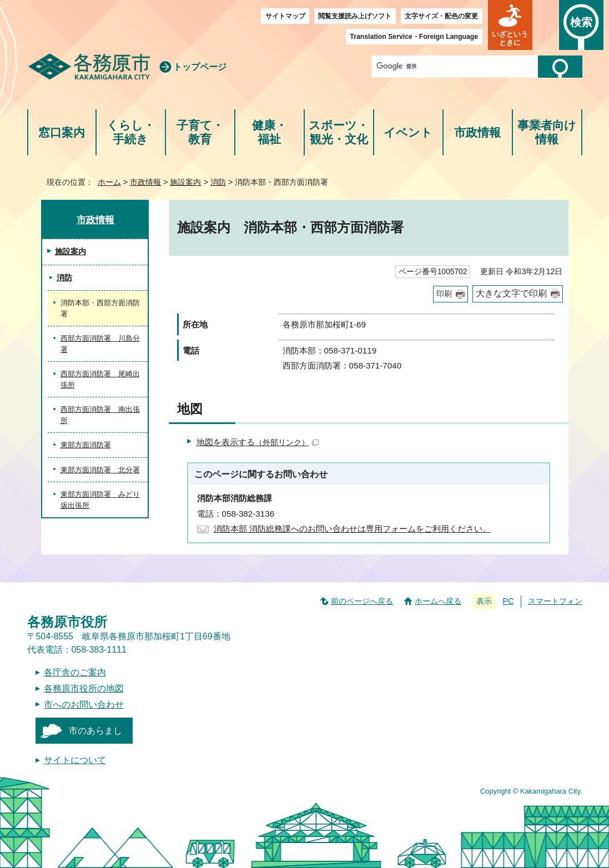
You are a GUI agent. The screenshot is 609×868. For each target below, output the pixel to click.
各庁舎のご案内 (75, 672)
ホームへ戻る (438, 601)
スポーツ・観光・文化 (339, 132)
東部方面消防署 (86, 445)
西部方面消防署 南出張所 (100, 415)
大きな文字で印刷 (511, 293)
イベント (408, 132)
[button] (510, 25)
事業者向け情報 (547, 132)
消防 (218, 182)
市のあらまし (95, 731)
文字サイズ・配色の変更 (441, 16)
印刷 (444, 294)
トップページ (200, 67)
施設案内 (185, 182)
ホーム (109, 182)
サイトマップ (285, 16)
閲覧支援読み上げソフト (355, 16)
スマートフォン (555, 601)
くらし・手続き (131, 132)
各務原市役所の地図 (84, 688)
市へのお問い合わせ (84, 705)
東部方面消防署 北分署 (100, 470)
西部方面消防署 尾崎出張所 (100, 379)
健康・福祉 (270, 132)
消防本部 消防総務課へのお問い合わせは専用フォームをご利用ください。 (352, 529)
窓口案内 (62, 132)
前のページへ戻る (362, 601)
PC (508, 601)
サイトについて (75, 760)
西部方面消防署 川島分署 (100, 344)
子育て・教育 (200, 132)
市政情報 (477, 132)
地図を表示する (258, 442)
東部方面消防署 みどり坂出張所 (100, 500)
